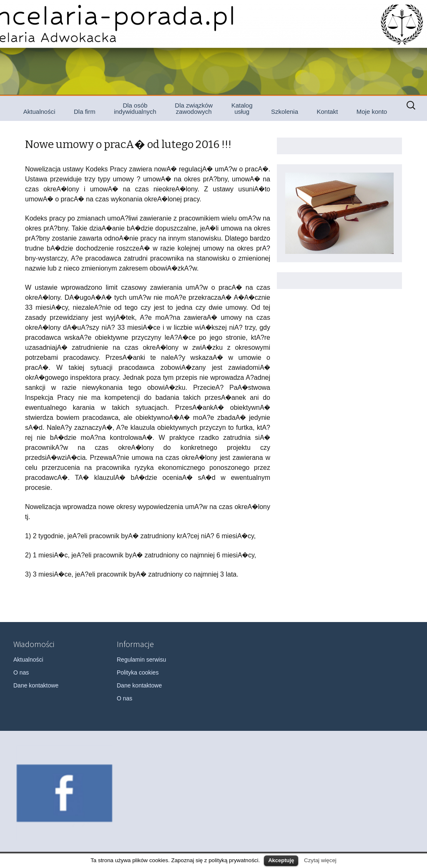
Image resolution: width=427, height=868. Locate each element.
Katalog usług (242, 108)
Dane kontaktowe (36, 685)
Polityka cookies (138, 672)
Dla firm (85, 112)
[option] (64, 793)
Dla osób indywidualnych (135, 108)
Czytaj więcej (320, 860)
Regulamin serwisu (141, 660)
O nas (21, 672)
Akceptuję (281, 860)
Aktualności (39, 112)
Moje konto (372, 112)
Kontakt (327, 112)
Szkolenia (285, 112)
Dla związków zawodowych (194, 108)
